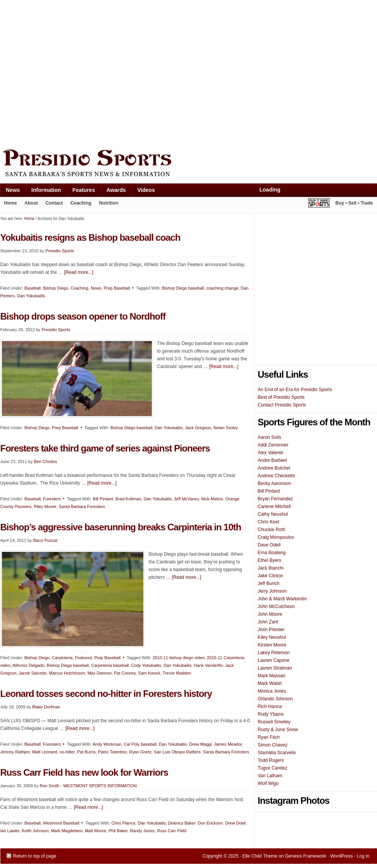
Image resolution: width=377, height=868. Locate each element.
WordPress (341, 856)
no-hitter (67, 752)
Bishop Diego (37, 428)
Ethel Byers (270, 560)
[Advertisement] (72, 73)
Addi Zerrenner (273, 445)
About (29, 205)
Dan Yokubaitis (169, 428)
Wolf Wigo (268, 783)
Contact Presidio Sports (282, 405)
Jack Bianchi (271, 568)
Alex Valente (271, 453)
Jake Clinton (271, 576)
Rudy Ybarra (271, 714)
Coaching (81, 203)
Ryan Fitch (269, 737)
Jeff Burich (269, 583)
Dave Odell (269, 545)
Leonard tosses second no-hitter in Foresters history (106, 694)
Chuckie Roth (272, 530)
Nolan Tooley (225, 428)
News (10, 192)
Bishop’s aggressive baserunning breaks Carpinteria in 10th (121, 527)
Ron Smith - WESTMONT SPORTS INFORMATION (88, 786)
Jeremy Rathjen (15, 752)
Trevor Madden (177, 673)
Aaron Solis (270, 437)
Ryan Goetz (140, 752)
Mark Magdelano (67, 831)
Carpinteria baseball (110, 665)
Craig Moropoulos (276, 537)
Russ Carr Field (171, 831)
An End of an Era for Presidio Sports (295, 390)
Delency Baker (182, 823)
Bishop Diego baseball (183, 288)
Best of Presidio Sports (281, 397)
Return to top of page (35, 856)
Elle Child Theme (260, 856)
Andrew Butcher (274, 468)
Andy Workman (107, 744)
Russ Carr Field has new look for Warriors (84, 772)
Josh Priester (271, 630)
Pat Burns (86, 752)
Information (43, 192)
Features (81, 192)
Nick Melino (212, 499)
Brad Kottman (128, 499)
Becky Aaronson (275, 483)
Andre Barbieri (273, 460)
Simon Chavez (273, 745)
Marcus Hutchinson (67, 673)
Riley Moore (45, 506)
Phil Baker (118, 831)
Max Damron (99, 673)
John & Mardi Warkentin (282, 599)
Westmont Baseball (61, 823)
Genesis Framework (306, 856)
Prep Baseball (65, 428)
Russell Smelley (274, 722)
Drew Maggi (200, 744)
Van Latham (270, 776)
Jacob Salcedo (33, 673)
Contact (54, 203)
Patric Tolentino (112, 752)
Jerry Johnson (272, 591)
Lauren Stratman (275, 668)
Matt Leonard (45, 752)
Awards (113, 192)
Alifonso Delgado (28, 665)
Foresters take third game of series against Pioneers (105, 448)
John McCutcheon (277, 606)
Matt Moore (96, 831)
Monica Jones (272, 691)
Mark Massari (272, 676)
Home (11, 203)
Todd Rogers (271, 760)
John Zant (268, 622)
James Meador (228, 744)
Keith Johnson (35, 831)
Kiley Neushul (272, 637)
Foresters (52, 499)
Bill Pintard (103, 499)
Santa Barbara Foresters (82, 506)
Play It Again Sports (319, 204)
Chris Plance (123, 823)
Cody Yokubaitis (146, 665)
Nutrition (109, 203)
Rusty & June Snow (278, 730)
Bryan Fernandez (276, 499)
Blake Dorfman (46, 707)
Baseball (32, 499)
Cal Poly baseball (140, 744)
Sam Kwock (149, 673)
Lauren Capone (274, 660)
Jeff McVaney (187, 499)
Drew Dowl (235, 823)
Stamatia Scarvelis (277, 753)
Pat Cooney (125, 673)
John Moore (270, 614)
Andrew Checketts (277, 476)
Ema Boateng (272, 553)
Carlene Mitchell (274, 506)
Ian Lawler (10, 831)
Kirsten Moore (272, 645)
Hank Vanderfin (208, 665)
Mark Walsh (270, 683)
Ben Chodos (46, 461)
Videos (146, 190)
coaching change (222, 288)
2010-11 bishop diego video (179, 658)
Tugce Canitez (273, 768)
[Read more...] (224, 367)
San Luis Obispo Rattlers (177, 752)
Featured (83, 658)
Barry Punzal (45, 540)
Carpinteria (62, 658)
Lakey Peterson (274, 653)
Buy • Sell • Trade (354, 203)
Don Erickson (210, 823)
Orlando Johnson (275, 699)
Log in (363, 856)
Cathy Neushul (273, 514)
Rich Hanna (270, 706)
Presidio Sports (189, 164)
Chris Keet (269, 522)
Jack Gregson (198, 428)
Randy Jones (142, 831)
